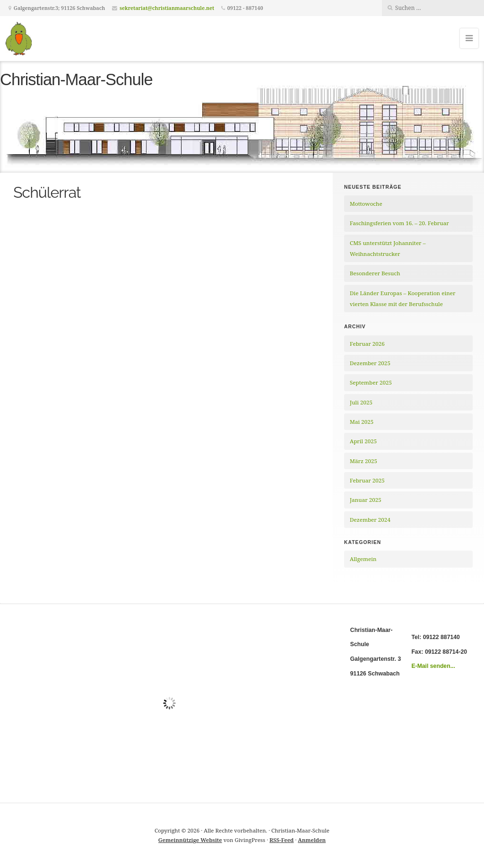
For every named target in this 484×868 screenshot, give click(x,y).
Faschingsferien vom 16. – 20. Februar (399, 223)
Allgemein (363, 559)
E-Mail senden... (433, 666)
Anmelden (312, 840)
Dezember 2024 (370, 520)
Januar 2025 (366, 500)
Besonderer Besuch (375, 273)
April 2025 (363, 441)
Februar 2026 (367, 344)
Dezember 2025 (370, 363)
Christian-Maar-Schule (76, 79)
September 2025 (371, 382)
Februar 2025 (367, 480)
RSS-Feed (281, 840)
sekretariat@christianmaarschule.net (167, 8)
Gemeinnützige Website (190, 840)
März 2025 (363, 461)
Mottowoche (366, 204)
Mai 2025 (362, 422)
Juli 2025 (361, 402)
